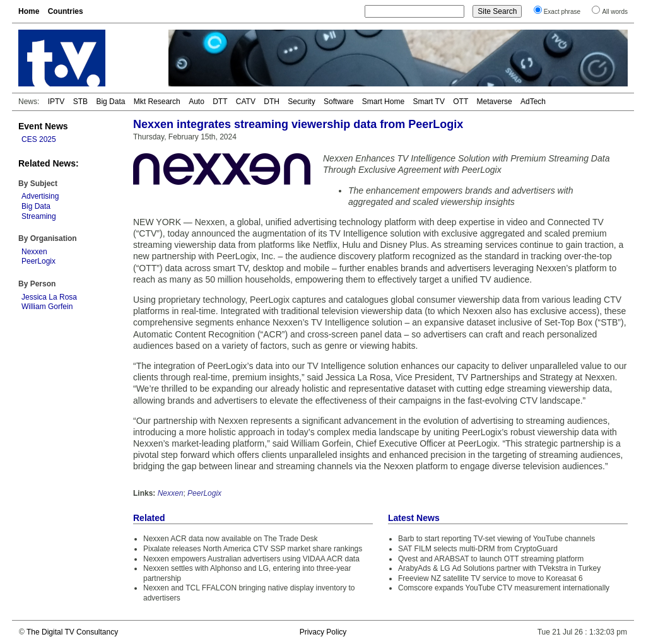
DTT (220, 102)
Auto (197, 102)
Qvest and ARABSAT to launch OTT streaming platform (491, 559)
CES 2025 (39, 139)
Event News (43, 126)
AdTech (533, 102)
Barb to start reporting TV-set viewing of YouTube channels (496, 539)
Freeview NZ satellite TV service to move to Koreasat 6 (490, 578)
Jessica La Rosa (49, 297)
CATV (246, 102)
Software (338, 102)
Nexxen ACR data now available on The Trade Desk (231, 539)
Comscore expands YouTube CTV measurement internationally (504, 588)
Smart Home (383, 102)
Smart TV (428, 102)
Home (29, 11)
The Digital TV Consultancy (72, 632)
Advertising (40, 196)
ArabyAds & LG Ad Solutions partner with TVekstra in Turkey (499, 568)
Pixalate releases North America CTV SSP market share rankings (253, 549)
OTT (461, 102)
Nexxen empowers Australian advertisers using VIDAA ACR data (251, 559)
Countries (66, 11)
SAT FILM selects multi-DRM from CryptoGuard (478, 549)
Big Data (110, 102)
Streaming (39, 216)
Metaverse (495, 102)
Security (301, 102)
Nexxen (34, 252)
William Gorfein (47, 307)
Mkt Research (157, 102)
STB (80, 102)
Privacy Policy (323, 632)
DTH (272, 102)
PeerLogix (38, 261)
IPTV (56, 102)
